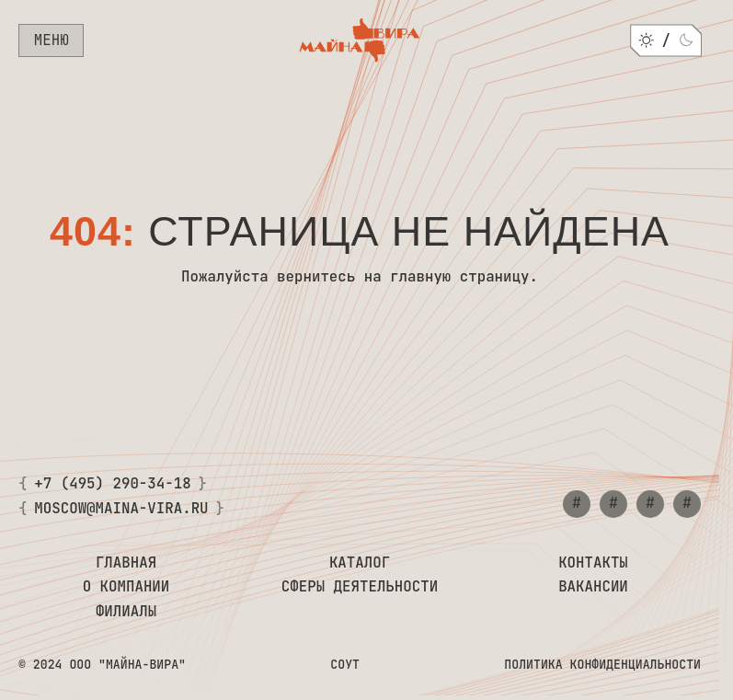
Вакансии (593, 587)
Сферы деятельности (360, 587)
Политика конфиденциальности (602, 665)
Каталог (360, 563)
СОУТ (345, 665)
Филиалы (126, 612)
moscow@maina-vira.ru (121, 509)
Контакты (593, 563)
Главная (126, 563)
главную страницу (459, 276)
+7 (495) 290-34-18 (112, 484)
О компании (126, 587)
